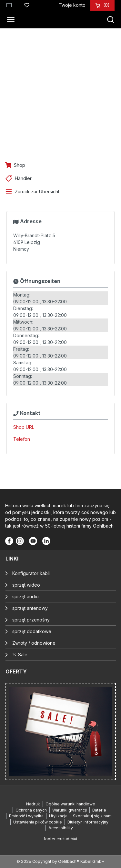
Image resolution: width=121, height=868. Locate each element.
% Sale (20, 655)
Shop (20, 165)
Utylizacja (58, 816)
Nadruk (33, 804)
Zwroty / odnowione (34, 643)
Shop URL (24, 427)
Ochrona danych (31, 810)
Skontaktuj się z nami (93, 816)
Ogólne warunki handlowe (70, 804)
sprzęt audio (25, 596)
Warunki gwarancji (70, 810)
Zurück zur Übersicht (37, 192)
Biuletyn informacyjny (88, 822)
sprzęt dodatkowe (32, 631)
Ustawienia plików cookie (38, 822)
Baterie (99, 810)
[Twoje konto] (72, 5)
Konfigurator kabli (31, 573)
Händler (23, 178)
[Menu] (13, 20)
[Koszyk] (106, 5)
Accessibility (61, 828)
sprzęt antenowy (30, 608)
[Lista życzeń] (27, 4)
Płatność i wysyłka (26, 816)
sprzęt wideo (26, 585)
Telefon (22, 439)
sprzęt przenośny (31, 620)
